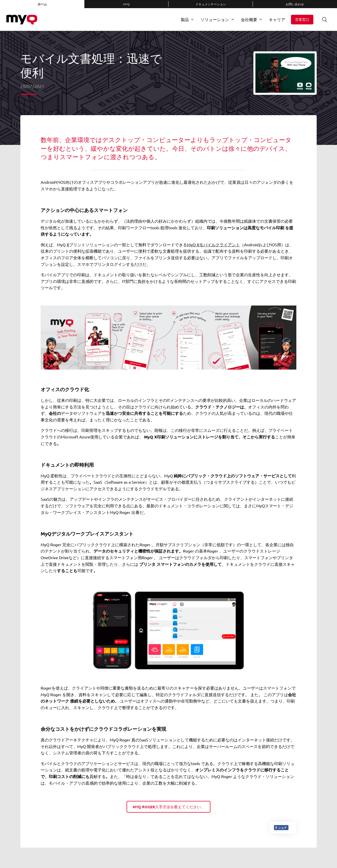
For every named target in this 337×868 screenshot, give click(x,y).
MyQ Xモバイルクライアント (213, 245)
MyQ (126, 4)
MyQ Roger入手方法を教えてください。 (169, 807)
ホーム (42, 4)
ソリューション (215, 19)
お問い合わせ (295, 4)
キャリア (277, 19)
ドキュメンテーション (211, 4)
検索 (323, 19)
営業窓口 (302, 19)
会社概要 (249, 19)
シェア (281, 828)
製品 (185, 19)
